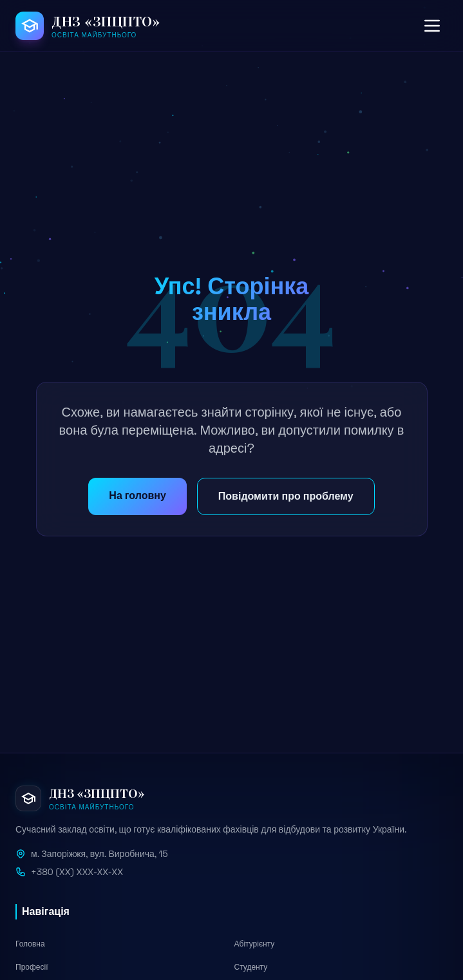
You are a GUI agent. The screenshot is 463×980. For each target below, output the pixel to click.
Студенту (251, 967)
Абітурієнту (255, 944)
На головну (137, 495)
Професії (32, 967)
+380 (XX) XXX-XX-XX (77, 872)
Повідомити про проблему (286, 496)
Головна (30, 944)
